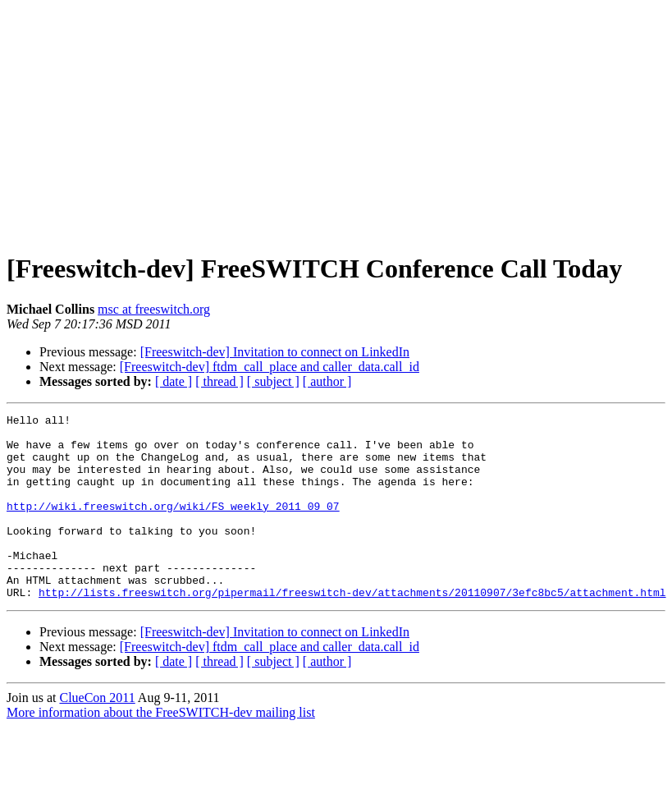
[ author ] (327, 381)
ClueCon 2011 (97, 734)
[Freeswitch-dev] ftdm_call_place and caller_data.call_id (270, 367)
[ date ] (174, 381)
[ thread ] (219, 381)
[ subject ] (273, 381)
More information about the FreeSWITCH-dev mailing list (161, 749)
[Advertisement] (336, 122)
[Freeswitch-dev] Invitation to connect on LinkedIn (275, 352)
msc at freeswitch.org (154, 309)
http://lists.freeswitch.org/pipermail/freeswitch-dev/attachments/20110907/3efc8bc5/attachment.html (352, 629)
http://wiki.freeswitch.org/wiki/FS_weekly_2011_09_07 (173, 526)
